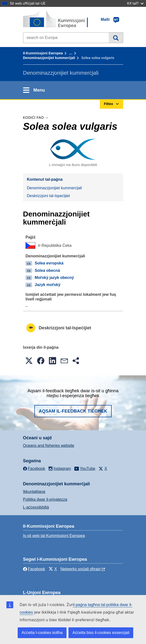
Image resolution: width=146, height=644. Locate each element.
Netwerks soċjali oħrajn (81, 569)
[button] (29, 361)
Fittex (116, 38)
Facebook (34, 569)
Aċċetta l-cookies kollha (42, 633)
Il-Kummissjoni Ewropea (43, 53)
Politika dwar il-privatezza (45, 499)
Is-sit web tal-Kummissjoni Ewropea (54, 536)
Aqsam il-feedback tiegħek (73, 411)
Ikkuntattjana (34, 492)
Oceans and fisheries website (49, 446)
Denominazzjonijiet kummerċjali (49, 58)
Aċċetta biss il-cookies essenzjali (101, 633)
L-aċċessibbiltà (36, 507)
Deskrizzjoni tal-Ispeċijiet (48, 196)
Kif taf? (135, 3)
